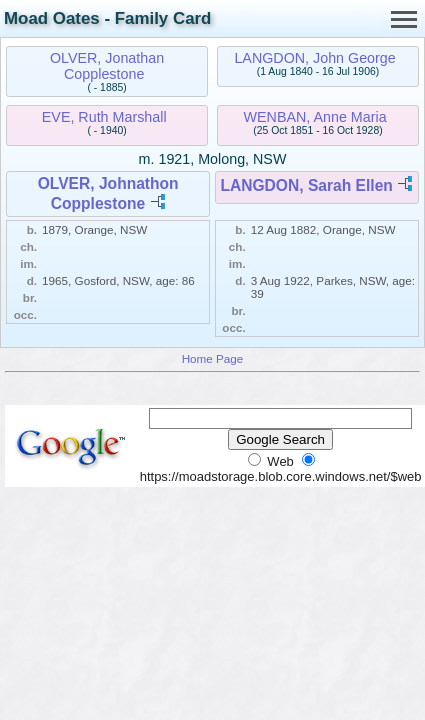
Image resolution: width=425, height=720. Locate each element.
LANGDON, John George (314, 58)
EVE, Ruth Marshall (104, 117)
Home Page (213, 358)
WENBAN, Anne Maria (315, 117)
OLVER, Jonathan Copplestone (107, 66)
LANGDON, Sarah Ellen (306, 185)
